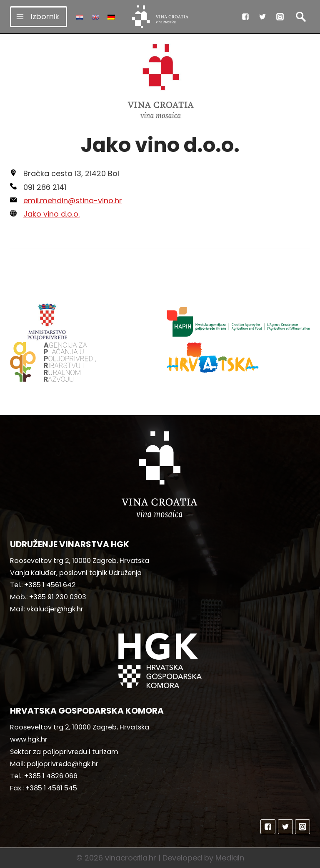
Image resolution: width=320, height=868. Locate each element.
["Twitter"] (262, 17)
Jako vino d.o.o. (51, 214)
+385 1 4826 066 (51, 776)
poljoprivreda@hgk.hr (62, 764)
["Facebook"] (245, 17)
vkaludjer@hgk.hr (55, 609)
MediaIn (230, 858)
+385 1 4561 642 (50, 585)
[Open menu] (39, 16)
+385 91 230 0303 (58, 597)
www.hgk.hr (29, 739)
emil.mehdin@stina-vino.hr (73, 201)
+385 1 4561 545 (51, 788)
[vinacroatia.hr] (160, 17)
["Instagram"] (280, 17)
